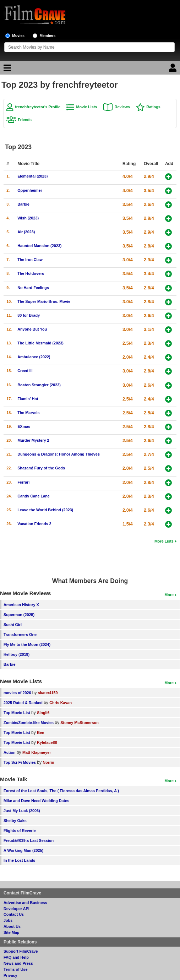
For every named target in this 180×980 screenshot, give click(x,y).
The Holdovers (31, 273)
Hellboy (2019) (17, 654)
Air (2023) (26, 232)
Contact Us (14, 914)
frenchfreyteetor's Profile (38, 107)
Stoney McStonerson (79, 723)
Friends (25, 120)
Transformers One (20, 635)
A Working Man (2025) (23, 850)
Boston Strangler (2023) (39, 385)
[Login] (174, 70)
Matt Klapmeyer (37, 752)
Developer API (17, 909)
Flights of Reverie (20, 831)
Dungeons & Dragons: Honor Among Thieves (59, 454)
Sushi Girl (13, 625)
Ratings (153, 107)
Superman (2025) (19, 615)
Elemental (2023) (32, 176)
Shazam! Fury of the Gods (41, 468)
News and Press (18, 963)
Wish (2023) (28, 218)
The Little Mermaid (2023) (40, 343)
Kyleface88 (47, 742)
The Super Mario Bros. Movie (44, 301)
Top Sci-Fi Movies (20, 762)
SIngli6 (43, 713)
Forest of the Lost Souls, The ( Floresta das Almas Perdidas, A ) (61, 791)
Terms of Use (16, 969)
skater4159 (48, 693)
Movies (18, 36)
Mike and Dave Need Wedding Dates (36, 801)
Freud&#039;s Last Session (29, 840)
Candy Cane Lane (34, 496)
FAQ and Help (16, 957)
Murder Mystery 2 (33, 440)
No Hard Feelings (33, 288)
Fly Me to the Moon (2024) (27, 644)
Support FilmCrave (21, 951)
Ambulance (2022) (34, 357)
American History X (21, 605)
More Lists (164, 541)
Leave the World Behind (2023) (45, 510)
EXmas (24, 426)
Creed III (25, 371)
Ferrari (23, 482)
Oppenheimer (30, 190)
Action (10, 752)
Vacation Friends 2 (34, 524)
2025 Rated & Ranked (23, 703)
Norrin (48, 762)
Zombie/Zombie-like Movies (29, 723)
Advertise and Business (25, 903)
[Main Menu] (6, 70)
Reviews (122, 107)
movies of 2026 (17, 693)
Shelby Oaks (15, 821)
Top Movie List (17, 713)
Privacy (10, 975)
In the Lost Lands (19, 860)
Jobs (8, 920)
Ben (40, 733)
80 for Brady (29, 315)
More (169, 595)
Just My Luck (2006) (22, 811)
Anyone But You (32, 329)
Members (48, 36)
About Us (12, 926)
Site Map (11, 932)
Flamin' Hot (28, 399)
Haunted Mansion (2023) (39, 246)
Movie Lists (86, 107)
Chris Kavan (61, 703)
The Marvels (28, 413)
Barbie (23, 204)
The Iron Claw (30, 260)
